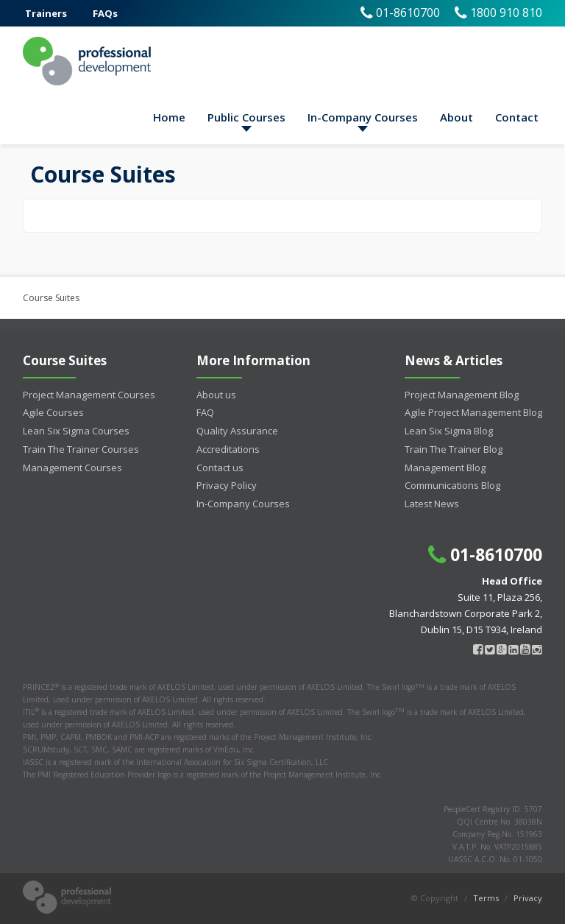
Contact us (220, 468)
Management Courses (72, 468)
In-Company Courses (363, 117)
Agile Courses (53, 412)
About (456, 117)
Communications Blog (452, 485)
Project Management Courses (89, 395)
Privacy (528, 898)
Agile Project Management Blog (473, 412)
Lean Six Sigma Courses (76, 431)
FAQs (105, 13)
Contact (517, 117)
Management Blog (445, 468)
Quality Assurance (237, 431)
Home (169, 117)
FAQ (205, 412)
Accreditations (228, 449)
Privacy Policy (227, 485)
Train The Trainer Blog (454, 449)
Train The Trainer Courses (81, 449)
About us (216, 395)
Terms (486, 898)
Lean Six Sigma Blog (449, 431)
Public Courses (246, 117)
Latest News (432, 504)
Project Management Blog (462, 395)
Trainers (46, 13)
